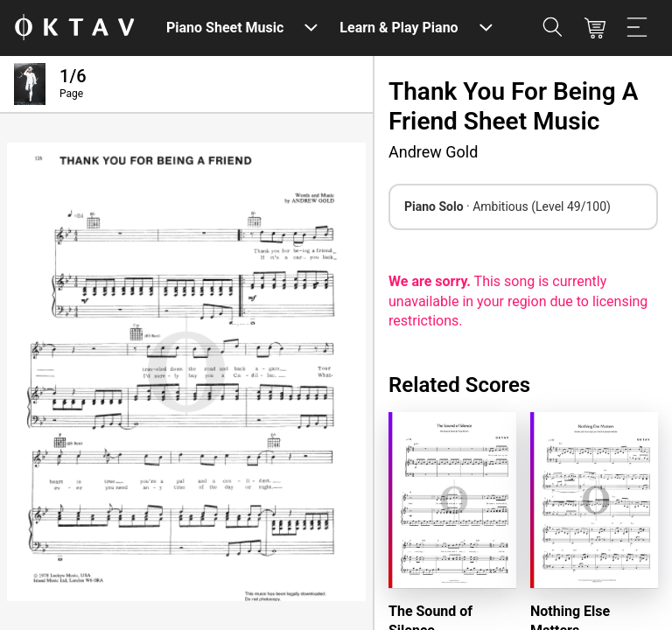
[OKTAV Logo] (74, 28)
